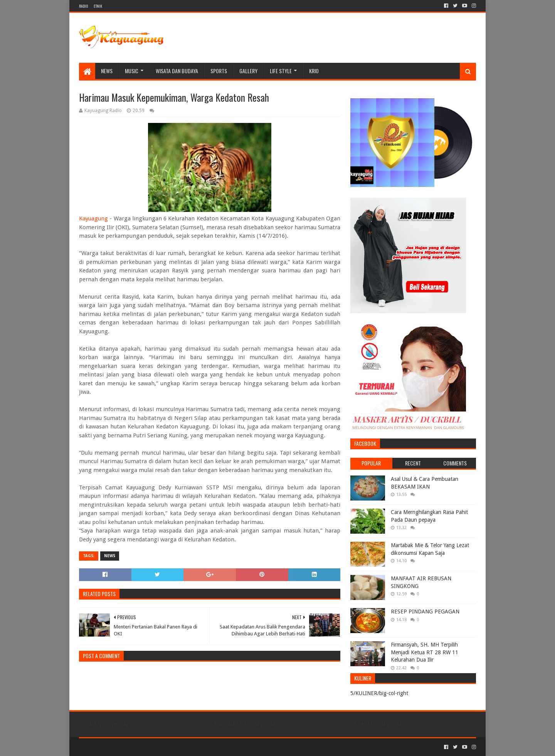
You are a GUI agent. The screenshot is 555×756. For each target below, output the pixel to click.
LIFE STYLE (281, 71)
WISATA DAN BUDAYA (177, 71)
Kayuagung (93, 218)
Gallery (248, 71)
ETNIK (98, 6)
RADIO (83, 6)
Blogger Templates (166, 747)
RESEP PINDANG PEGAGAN (425, 612)
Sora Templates (122, 747)
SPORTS (219, 71)
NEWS (107, 71)
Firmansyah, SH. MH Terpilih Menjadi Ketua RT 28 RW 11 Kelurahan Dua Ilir (425, 652)
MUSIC (132, 71)
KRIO (314, 71)
